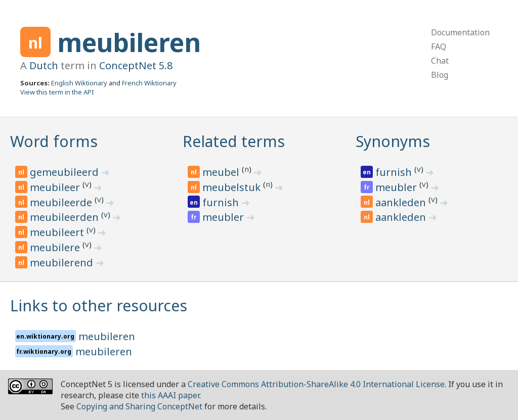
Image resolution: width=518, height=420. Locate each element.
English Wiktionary (79, 83)
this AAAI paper (170, 395)
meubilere (56, 247)
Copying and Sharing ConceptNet (139, 406)
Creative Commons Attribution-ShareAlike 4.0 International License (316, 384)
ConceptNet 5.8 (136, 65)
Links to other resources (99, 306)
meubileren (129, 42)
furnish (222, 202)
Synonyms (393, 141)
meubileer (56, 187)
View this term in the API (57, 92)
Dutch (44, 65)
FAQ (439, 46)
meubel (222, 172)
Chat (440, 61)
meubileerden (66, 217)
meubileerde (62, 202)
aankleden (402, 202)
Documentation (460, 32)
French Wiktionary (149, 83)
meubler (224, 217)
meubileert (58, 232)
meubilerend (63, 263)
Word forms (54, 141)
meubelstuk (233, 187)
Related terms (234, 141)
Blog (440, 75)
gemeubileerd (66, 172)
